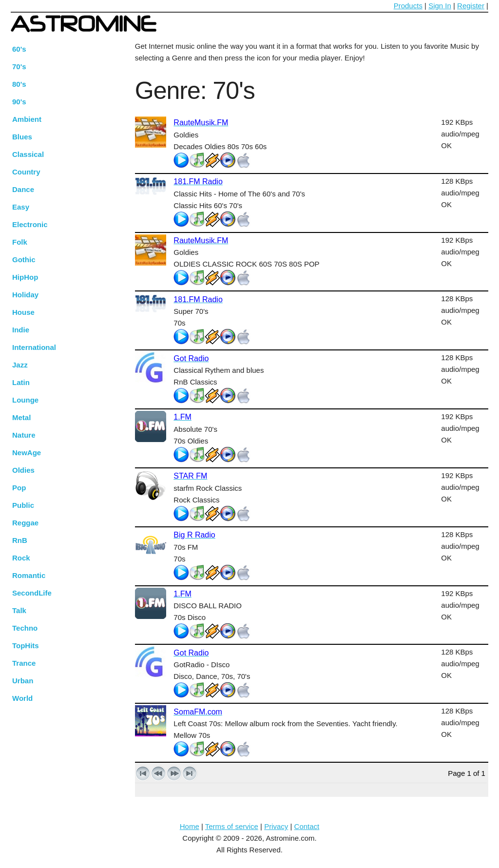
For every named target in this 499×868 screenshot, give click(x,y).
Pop (19, 488)
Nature (24, 435)
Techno (25, 628)
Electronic (30, 224)
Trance (24, 663)
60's (19, 49)
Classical (28, 154)
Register (471, 6)
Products (408, 6)
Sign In (440, 6)
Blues (22, 137)
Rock (21, 558)
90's (19, 102)
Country (26, 172)
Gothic (24, 260)
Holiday (25, 295)
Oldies (23, 470)
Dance (23, 189)
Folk (20, 242)
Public (23, 505)
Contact (307, 826)
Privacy (276, 826)
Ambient (27, 119)
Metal (21, 417)
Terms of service (232, 826)
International (34, 347)
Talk (19, 610)
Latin (21, 382)
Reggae (25, 523)
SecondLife (32, 593)
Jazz (20, 365)
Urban (23, 681)
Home (190, 826)
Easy (21, 207)
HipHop (25, 277)
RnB (20, 540)
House (23, 312)
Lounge (25, 400)
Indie (21, 330)
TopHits (26, 646)
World (22, 698)
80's (19, 84)
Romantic (29, 575)
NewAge (27, 453)
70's (19, 67)
